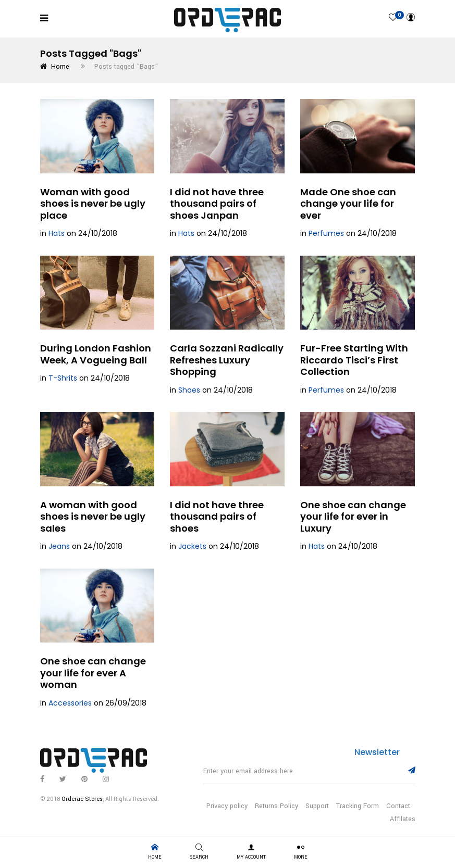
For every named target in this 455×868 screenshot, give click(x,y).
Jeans (59, 546)
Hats (57, 233)
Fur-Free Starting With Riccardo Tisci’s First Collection (354, 360)
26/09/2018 (126, 703)
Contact (398, 806)
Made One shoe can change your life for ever (348, 204)
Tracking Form (358, 806)
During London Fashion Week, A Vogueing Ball (96, 354)
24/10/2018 (98, 233)
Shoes (189, 390)
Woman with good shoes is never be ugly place (93, 204)
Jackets (192, 546)
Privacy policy (227, 806)
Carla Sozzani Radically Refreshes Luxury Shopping (227, 360)
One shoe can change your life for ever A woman (93, 673)
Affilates (403, 819)
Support (317, 806)
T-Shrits (63, 378)
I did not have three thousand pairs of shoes (217, 517)
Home (55, 67)
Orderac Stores (82, 799)
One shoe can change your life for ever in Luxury (353, 517)
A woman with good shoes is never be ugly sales (93, 517)
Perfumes (326, 233)
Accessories (70, 703)
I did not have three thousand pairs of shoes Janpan (217, 204)
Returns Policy (276, 806)
